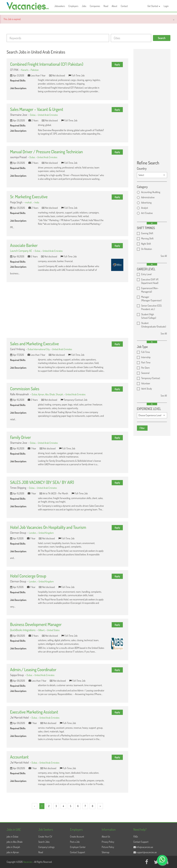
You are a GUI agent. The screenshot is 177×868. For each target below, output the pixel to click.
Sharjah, (60, 394)
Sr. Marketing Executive (29, 197)
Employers (73, 6)
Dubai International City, (39, 349)
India (37, 202)
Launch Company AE (21, 251)
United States (53, 630)
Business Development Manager (36, 624)
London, (33, 533)
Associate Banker (24, 245)
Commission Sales (25, 389)
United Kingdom (46, 533)
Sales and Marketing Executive (34, 344)
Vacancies (28, 862)
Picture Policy (108, 847)
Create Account (77, 837)
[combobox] (152, 175)
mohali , (29, 202)
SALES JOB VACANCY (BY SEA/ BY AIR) (42, 482)
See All (164, 256)
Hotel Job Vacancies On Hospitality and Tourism (48, 527)
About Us (106, 837)
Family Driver (21, 437)
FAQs (136, 837)
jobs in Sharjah (13, 847)
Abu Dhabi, (50, 394)
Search (162, 38)
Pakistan (35, 70)
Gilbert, (42, 630)
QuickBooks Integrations (23, 630)
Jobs (84, 6)
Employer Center (78, 847)
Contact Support (78, 852)
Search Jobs (44, 842)
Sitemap (106, 852)
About (114, 6)
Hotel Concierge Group (28, 576)
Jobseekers (60, 6)
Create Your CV (45, 837)
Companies (95, 6)
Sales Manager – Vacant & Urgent (37, 109)
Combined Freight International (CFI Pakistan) (47, 64)
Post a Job (75, 842)
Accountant (19, 757)
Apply (117, 64)
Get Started (154, 6)
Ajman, (42, 394)
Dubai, (33, 115)
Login (166, 6)
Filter (142, 428)
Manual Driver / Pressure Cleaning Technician (47, 152)
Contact (124, 6)
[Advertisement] (67, 310)
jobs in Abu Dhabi (15, 842)
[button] (152, 223)
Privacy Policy (108, 842)
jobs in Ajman (13, 852)
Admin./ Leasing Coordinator (33, 669)
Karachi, (25, 70)
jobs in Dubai (12, 837)
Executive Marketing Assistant (34, 712)
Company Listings (46, 847)
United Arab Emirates (48, 115)
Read (106, 6)
